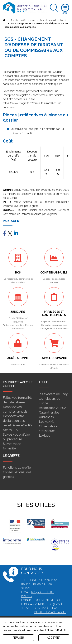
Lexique (45, 436)
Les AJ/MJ (47, 422)
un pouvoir (17, 129)
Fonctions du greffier (17, 468)
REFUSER (18, 638)
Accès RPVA (12, 430)
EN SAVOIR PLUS (56, 630)
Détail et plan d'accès (50, 612)
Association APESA (53, 408)
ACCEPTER (54, 638)
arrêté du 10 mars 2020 (55, 190)
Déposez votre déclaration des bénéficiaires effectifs (18, 421)
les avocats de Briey (53, 394)
